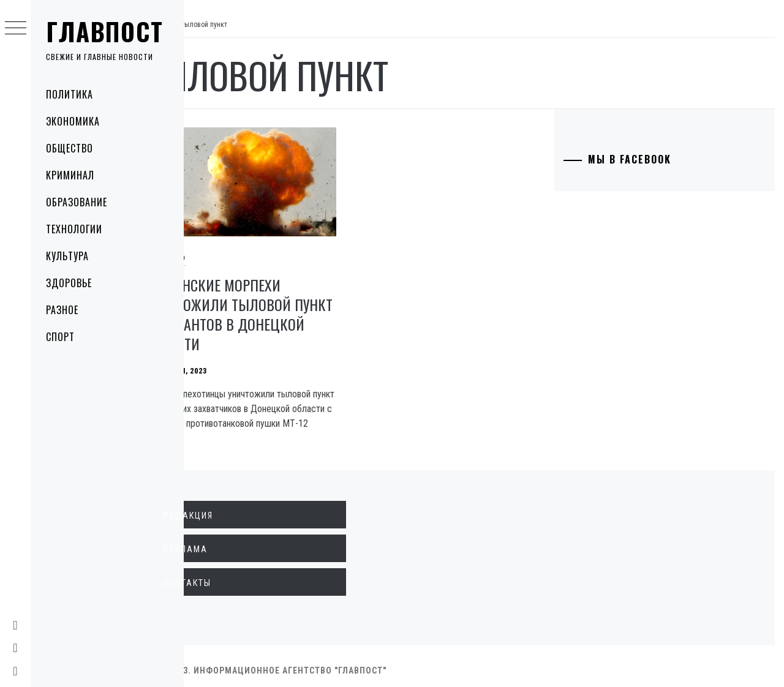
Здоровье (69, 283)
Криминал (70, 175)
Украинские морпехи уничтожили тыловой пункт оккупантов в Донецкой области (266, 306)
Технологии (74, 229)
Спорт (60, 337)
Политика (70, 94)
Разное (62, 310)
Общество (70, 148)
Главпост (105, 31)
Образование (77, 202)
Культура (67, 256)
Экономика (73, 121)
